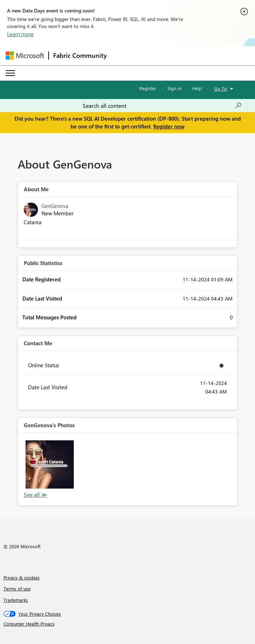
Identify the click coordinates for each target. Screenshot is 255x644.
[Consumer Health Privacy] (128, 624)
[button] (50, 464)
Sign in (174, 88)
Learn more (20, 34)
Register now (169, 126)
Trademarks (16, 600)
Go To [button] (221, 89)
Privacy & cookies (22, 577)
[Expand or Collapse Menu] (10, 73)
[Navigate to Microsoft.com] (25, 56)
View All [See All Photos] (35, 495)
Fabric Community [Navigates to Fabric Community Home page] (80, 55)
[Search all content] (162, 106)
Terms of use (17, 588)
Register (148, 88)
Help (197, 88)
